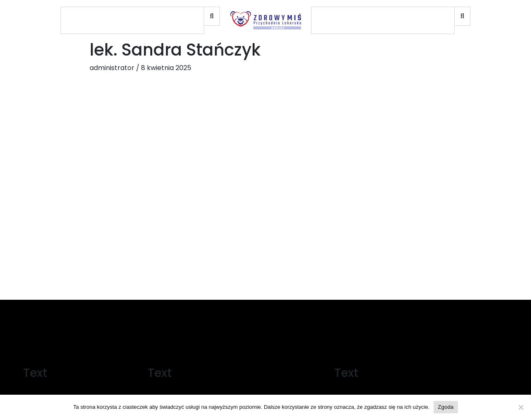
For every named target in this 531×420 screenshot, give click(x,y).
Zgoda (446, 407)
